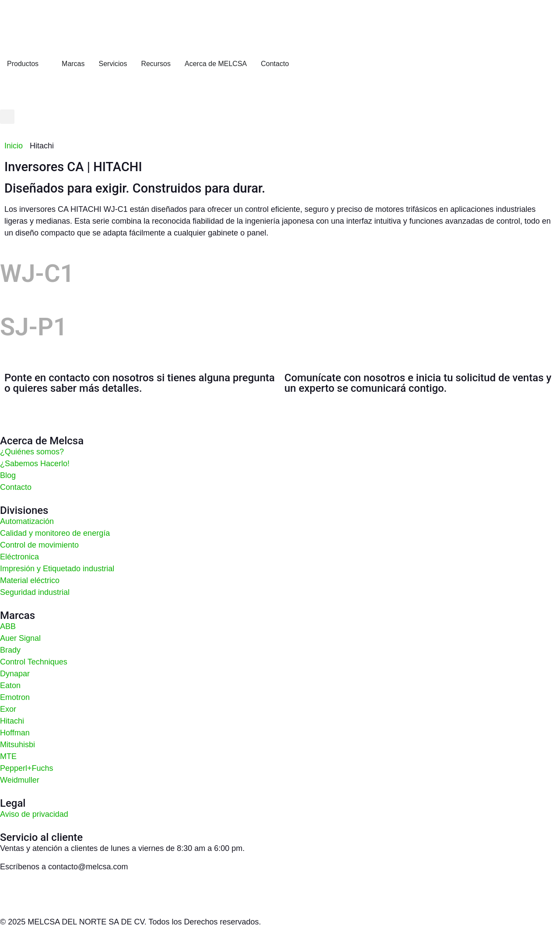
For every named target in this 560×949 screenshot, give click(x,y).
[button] (7, 117)
